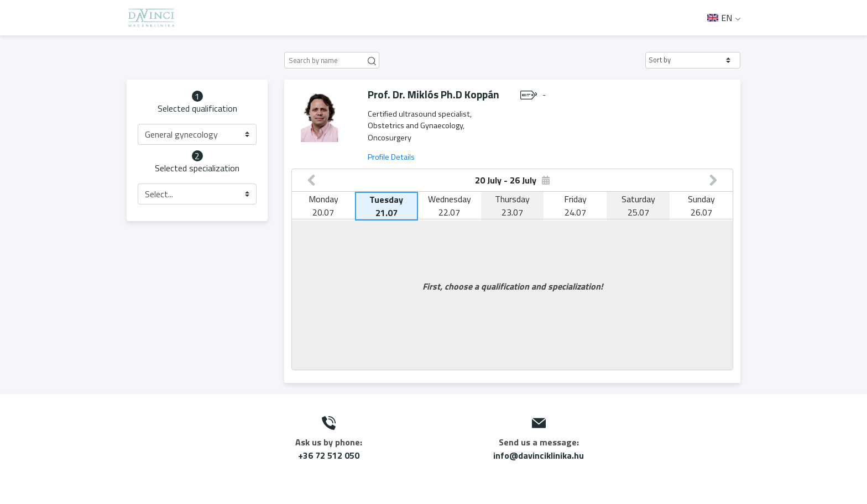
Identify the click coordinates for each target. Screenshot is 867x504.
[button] (693, 60)
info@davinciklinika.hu (539, 455)
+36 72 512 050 (329, 455)
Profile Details (391, 157)
